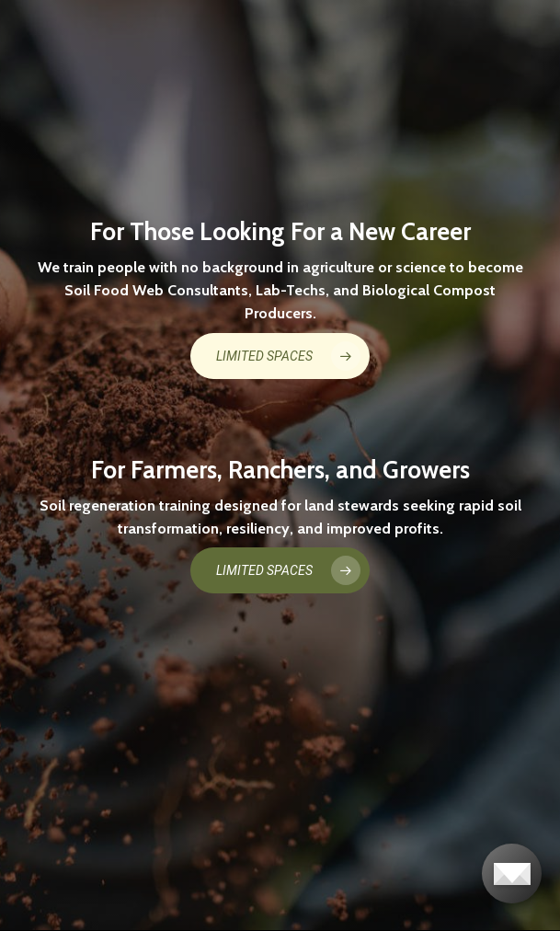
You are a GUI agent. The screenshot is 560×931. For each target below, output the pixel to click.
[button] (280, 356)
